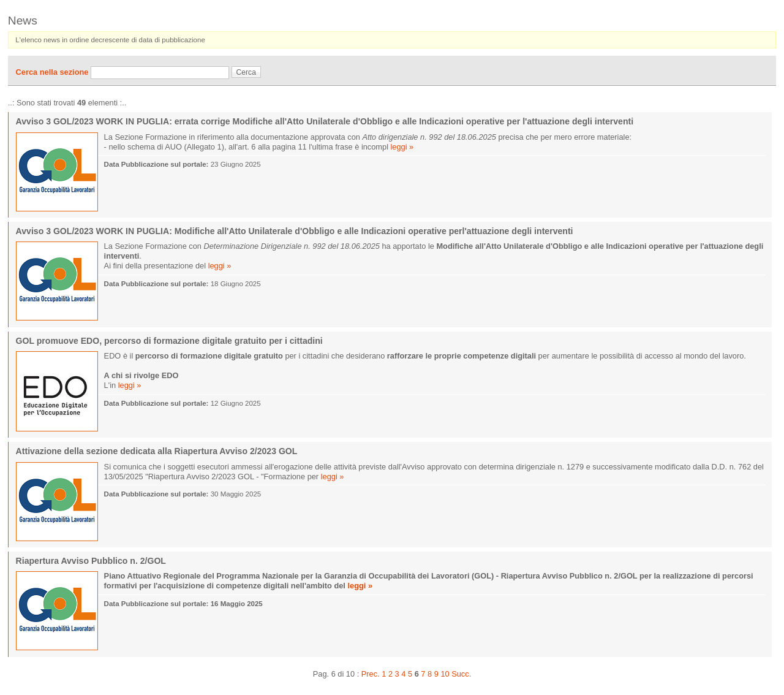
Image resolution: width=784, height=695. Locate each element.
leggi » (402, 147)
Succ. (461, 674)
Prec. (371, 674)
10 (445, 674)
